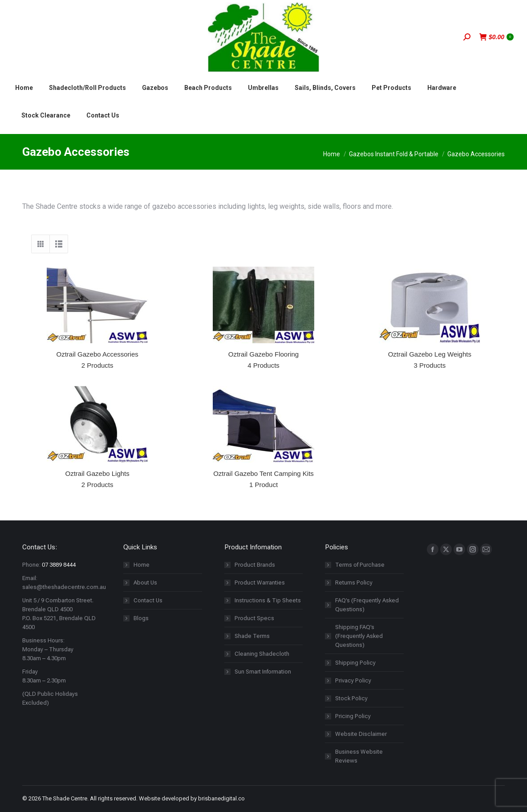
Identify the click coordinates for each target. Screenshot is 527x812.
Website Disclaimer (361, 734)
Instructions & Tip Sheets (268, 600)
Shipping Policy (355, 663)
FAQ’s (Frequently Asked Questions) (367, 605)
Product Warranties (260, 583)
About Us (145, 583)
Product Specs (254, 618)
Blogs (141, 618)
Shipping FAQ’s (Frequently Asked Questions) (359, 636)
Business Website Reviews (359, 756)
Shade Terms (252, 636)
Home (142, 565)
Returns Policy (354, 583)
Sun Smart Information (263, 672)
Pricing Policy (353, 716)
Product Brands (255, 565)
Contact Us (148, 600)
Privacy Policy (353, 680)
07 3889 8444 (59, 565)
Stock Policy (351, 698)
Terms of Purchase (360, 565)
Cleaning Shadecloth (262, 654)
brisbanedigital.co (221, 798)
